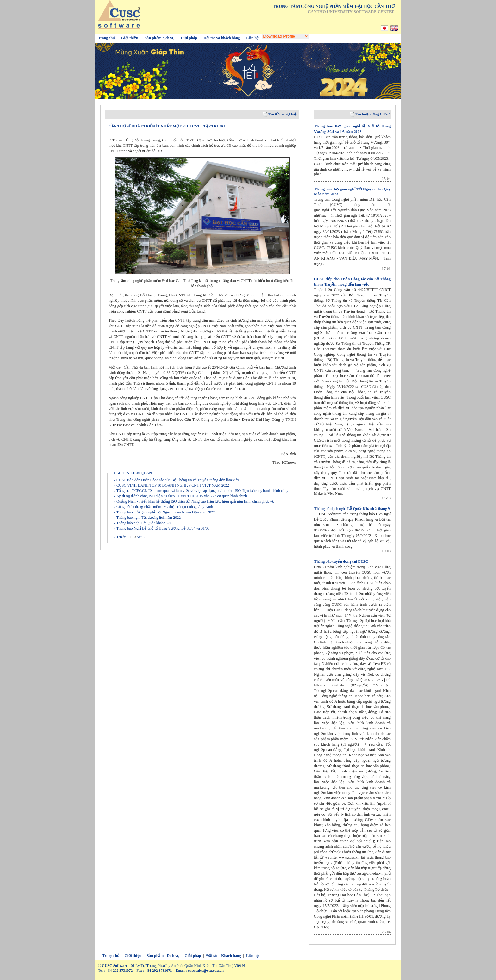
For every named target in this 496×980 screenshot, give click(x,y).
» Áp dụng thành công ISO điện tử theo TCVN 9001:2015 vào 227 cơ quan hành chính (180, 496)
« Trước (120, 537)
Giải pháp (189, 38)
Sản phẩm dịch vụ (159, 38)
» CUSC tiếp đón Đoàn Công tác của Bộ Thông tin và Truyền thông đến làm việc (177, 480)
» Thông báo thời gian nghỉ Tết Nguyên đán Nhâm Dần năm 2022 (164, 512)
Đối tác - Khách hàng (224, 956)
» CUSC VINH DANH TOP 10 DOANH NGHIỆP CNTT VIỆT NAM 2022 (171, 485)
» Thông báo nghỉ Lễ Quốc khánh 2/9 (142, 523)
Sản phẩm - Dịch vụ (163, 956)
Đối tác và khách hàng (222, 38)
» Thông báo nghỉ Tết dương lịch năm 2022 (147, 518)
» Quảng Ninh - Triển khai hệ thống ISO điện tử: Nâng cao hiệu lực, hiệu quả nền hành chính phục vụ (194, 501)
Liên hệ (252, 38)
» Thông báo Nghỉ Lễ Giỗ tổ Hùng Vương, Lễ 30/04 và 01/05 (161, 528)
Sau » (140, 537)
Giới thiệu (130, 38)
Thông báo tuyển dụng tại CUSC (341, 561)
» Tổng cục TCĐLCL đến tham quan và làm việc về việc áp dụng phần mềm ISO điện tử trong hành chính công (201, 491)
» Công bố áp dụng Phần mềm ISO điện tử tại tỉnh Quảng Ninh (163, 507)
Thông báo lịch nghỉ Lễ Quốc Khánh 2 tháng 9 (352, 509)
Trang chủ (106, 38)
